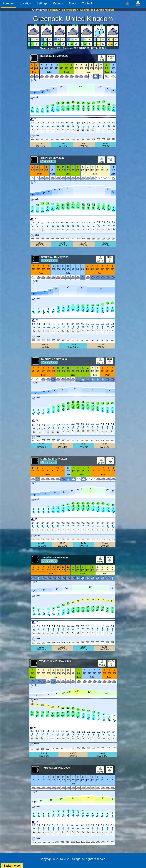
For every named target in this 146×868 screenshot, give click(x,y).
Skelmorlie (87, 10)
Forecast (9, 3)
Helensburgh (70, 10)
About (72, 3)
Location (25, 3)
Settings (42, 3)
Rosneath (54, 10)
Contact (87, 3)
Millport (109, 10)
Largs (99, 10)
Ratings (58, 3)
